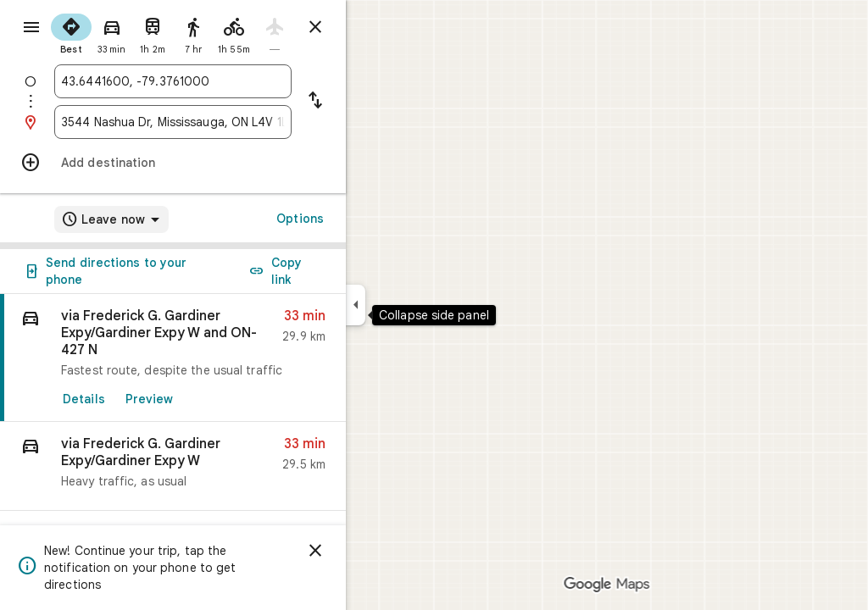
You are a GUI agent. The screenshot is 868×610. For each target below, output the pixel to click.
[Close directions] (376, 27)
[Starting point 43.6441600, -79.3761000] (234, 81)
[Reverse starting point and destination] (376, 102)
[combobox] (234, 81)
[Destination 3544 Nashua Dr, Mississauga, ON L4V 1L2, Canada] (234, 122)
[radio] (132, 32)
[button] (234, 466)
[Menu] (31, 29)
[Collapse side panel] (417, 305)
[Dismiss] (376, 551)
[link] (234, 358)
